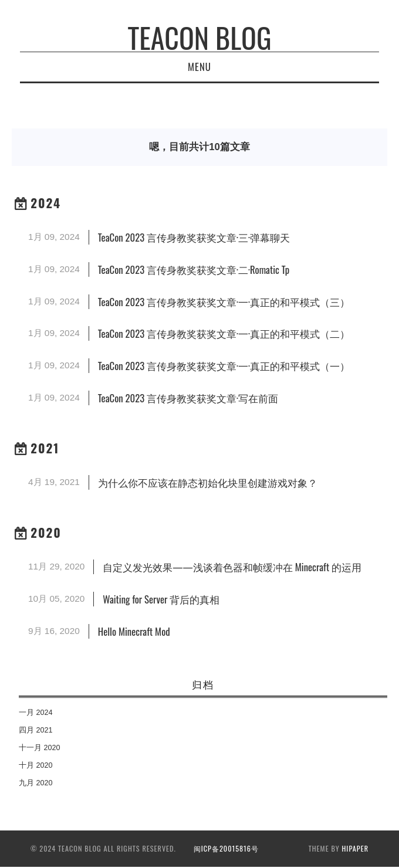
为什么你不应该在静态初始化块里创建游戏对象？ (208, 482)
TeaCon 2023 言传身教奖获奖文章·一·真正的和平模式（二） (224, 333)
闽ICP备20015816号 (226, 848)
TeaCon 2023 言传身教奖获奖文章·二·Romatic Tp (194, 269)
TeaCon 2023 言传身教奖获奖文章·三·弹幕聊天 (194, 237)
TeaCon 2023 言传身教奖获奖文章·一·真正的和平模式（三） (224, 302)
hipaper (356, 848)
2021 (45, 448)
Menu (199, 67)
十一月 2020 (40, 748)
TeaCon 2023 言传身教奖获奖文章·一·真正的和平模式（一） (224, 366)
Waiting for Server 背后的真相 (161, 599)
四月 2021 (36, 730)
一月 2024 (36, 713)
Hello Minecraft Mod (134, 631)
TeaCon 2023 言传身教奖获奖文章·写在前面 (188, 398)
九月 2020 (36, 783)
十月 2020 (36, 765)
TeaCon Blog (199, 37)
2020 (46, 532)
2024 (46, 203)
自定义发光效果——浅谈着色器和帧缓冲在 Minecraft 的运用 (232, 567)
